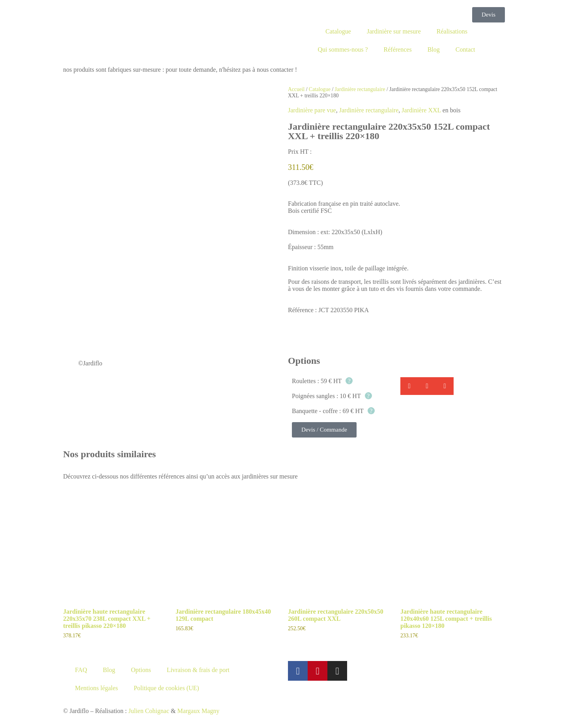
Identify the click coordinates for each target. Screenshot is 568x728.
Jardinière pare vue (312, 110)
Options (141, 670)
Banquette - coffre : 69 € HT (333, 411)
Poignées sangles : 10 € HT (332, 396)
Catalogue (338, 31)
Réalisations (452, 31)
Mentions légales (96, 688)
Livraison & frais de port (198, 670)
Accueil (296, 89)
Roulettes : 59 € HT (322, 381)
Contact (465, 49)
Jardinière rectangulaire (360, 89)
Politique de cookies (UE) (166, 688)
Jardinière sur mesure (394, 31)
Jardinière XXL (421, 110)
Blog (434, 49)
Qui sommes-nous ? (343, 49)
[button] (409, 386)
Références (398, 49)
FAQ (81, 670)
